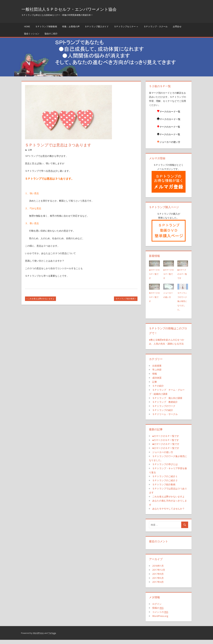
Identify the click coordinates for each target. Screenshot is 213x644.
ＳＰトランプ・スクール (156, 26)
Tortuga (52, 637)
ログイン (157, 608)
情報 (155, 378)
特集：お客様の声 (71, 26)
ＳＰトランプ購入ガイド (97, 26)
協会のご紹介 (51, 34)
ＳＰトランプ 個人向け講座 (167, 402)
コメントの (160, 616)
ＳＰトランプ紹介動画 (125, 299)
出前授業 (157, 370)
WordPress (38, 637)
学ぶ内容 (157, 374)
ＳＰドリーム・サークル (165, 418)
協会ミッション (32, 34)
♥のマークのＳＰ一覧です (154, 297)
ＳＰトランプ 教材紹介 (165, 406)
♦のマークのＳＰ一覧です (169, 274)
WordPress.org (160, 620)
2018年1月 (158, 570)
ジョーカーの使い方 (168, 297)
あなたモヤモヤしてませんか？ (168, 513)
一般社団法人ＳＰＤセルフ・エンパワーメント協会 (78, 9)
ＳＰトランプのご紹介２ (165, 485)
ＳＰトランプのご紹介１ (165, 480)
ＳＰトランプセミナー (125, 26)
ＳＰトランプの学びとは (165, 468)
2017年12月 (159, 574)
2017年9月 (158, 578)
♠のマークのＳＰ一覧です (154, 274)
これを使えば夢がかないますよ (41, 299)
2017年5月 (158, 582)
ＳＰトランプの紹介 (163, 414)
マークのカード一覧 (170, 127)
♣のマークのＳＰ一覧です (182, 274)
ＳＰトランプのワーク (164, 410)
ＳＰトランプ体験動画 (46, 26)
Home (27, 26)
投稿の (158, 612)
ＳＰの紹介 (158, 390)
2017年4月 (158, 586)
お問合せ (177, 26)
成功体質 (157, 382)
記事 (30, 150)
